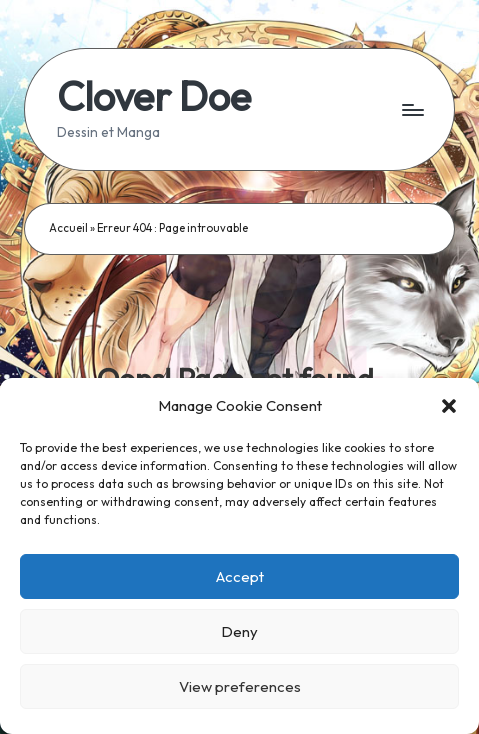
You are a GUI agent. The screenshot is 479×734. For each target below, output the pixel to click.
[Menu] (412, 109)
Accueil (68, 228)
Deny (239, 631)
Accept (240, 576)
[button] (449, 406)
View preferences (240, 686)
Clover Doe (154, 96)
